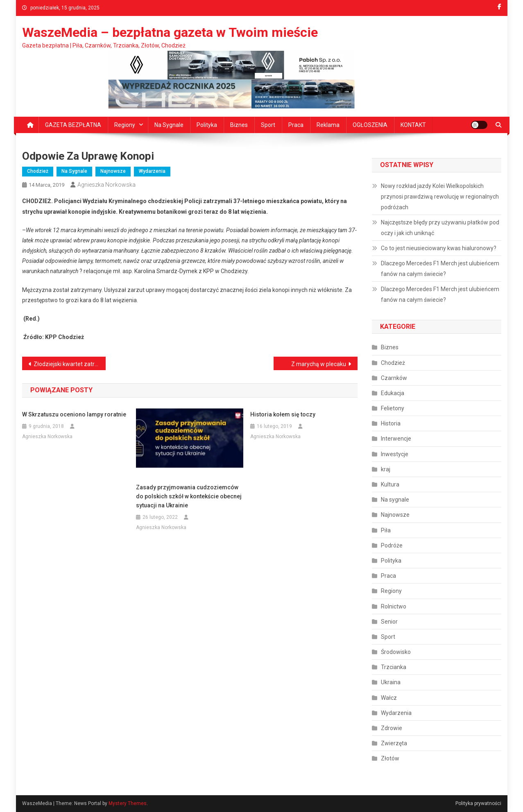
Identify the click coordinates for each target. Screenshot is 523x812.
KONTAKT (413, 125)
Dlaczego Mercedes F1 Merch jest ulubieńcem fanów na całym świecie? (440, 269)
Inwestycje (395, 454)
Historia (391, 423)
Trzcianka (394, 667)
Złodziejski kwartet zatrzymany (70, 364)
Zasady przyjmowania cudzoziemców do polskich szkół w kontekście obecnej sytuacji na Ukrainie (189, 496)
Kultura (390, 484)
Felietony (393, 408)
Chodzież (38, 171)
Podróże (392, 545)
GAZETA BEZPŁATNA (73, 125)
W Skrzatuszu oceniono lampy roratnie (74, 414)
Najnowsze (113, 171)
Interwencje (396, 439)
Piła (386, 530)
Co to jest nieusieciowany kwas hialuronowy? (439, 248)
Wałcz (389, 698)
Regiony (125, 125)
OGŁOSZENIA (370, 125)
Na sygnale (169, 125)
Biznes (239, 125)
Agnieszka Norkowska (106, 185)
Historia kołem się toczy (283, 414)
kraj (386, 469)
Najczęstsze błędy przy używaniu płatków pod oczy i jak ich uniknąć (440, 228)
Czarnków (394, 378)
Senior (389, 622)
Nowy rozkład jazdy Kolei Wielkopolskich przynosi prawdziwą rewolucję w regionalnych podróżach (440, 197)
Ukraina (391, 682)
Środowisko (396, 652)
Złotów (390, 758)
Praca (296, 125)
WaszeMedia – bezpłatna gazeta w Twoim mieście (170, 32)
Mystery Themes (128, 803)
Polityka (207, 125)
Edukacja (393, 393)
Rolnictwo (394, 606)
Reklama (328, 125)
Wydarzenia (152, 171)
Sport (268, 125)
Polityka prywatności (478, 803)
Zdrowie (392, 728)
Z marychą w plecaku (319, 364)
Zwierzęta (394, 743)
